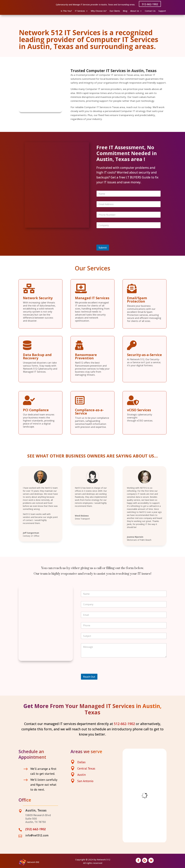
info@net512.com (37, 836)
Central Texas (86, 768)
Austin (82, 775)
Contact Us (150, 11)
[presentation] (118, 243)
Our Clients (115, 11)
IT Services (80, 11)
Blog (125, 11)
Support (162, 11)
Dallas (81, 762)
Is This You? (66, 11)
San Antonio (85, 781)
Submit (103, 248)
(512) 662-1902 (36, 830)
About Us (135, 11)
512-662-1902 (150, 4)
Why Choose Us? (99, 11)
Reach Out (89, 677)
